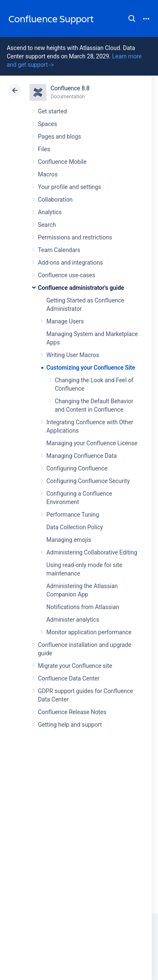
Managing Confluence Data (82, 456)
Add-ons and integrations (70, 263)
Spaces (47, 124)
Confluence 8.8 (70, 88)
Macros (48, 174)
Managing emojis (69, 540)
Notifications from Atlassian (83, 607)
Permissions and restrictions (75, 237)
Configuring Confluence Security (88, 481)
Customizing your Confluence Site (91, 368)
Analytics (50, 212)
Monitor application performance (89, 632)
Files (44, 149)
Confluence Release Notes (72, 712)
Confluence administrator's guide (81, 288)
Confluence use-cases (67, 275)
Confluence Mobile (62, 162)
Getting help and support (70, 725)
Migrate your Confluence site (75, 666)
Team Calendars (59, 250)
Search (132, 18)
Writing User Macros (73, 355)
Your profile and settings (70, 187)
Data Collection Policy (75, 527)
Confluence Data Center (69, 678)
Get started (52, 111)
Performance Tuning (73, 515)
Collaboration (55, 200)
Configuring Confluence (77, 468)
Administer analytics (73, 620)
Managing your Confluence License (92, 443)
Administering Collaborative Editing (92, 552)
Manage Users (65, 321)
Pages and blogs (59, 137)
